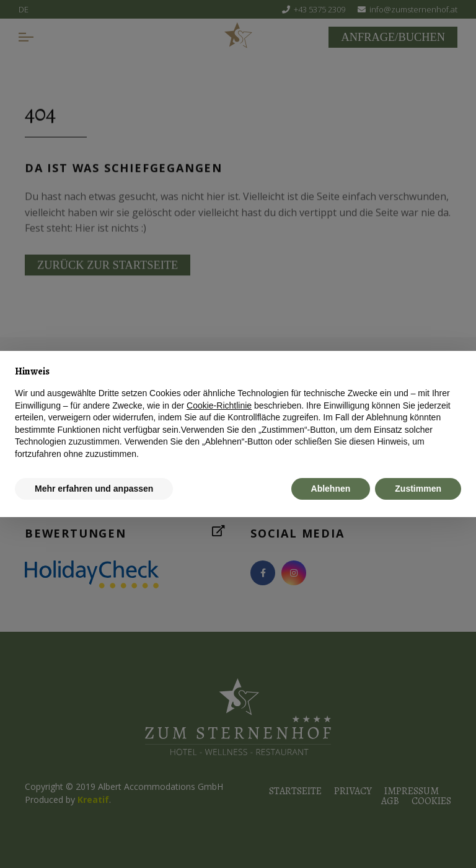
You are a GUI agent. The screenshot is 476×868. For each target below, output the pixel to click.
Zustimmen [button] (418, 489)
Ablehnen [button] (331, 489)
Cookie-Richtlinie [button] (219, 405)
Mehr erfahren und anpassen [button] (94, 489)
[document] (238, 413)
